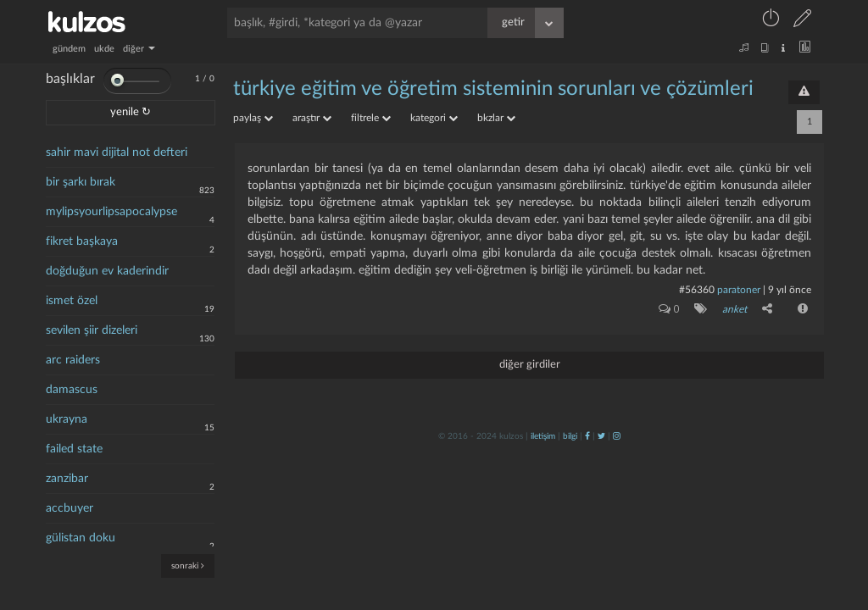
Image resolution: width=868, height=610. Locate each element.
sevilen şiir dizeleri (92, 330)
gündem (69, 49)
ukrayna (67, 419)
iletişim (543, 436)
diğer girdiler (530, 365)
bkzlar (496, 118)
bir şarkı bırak (81, 182)
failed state (74, 449)
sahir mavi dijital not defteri (117, 152)
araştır (312, 118)
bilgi (570, 436)
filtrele (371, 118)
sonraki (188, 566)
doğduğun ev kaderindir (107, 271)
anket (734, 309)
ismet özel (72, 301)
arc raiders (73, 360)
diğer (139, 49)
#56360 (697, 290)
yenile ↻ (131, 112)
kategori (434, 118)
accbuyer (70, 508)
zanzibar (67, 479)
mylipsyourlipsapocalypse (111, 212)
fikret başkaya (82, 241)
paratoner (739, 290)
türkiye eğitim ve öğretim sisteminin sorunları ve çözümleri (493, 89)
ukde (104, 49)
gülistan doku (81, 538)
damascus (72, 390)
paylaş (253, 118)
